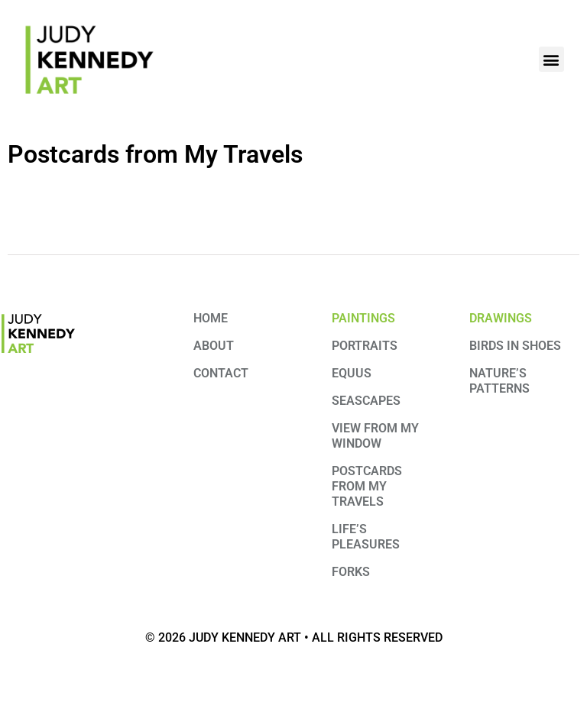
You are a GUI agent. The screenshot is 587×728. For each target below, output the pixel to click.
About (214, 346)
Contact (221, 373)
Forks (351, 572)
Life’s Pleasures (366, 537)
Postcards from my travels (367, 486)
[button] (551, 59)
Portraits (365, 346)
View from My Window (375, 436)
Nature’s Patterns (499, 381)
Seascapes (366, 401)
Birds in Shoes (515, 346)
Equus (352, 373)
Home (211, 318)
